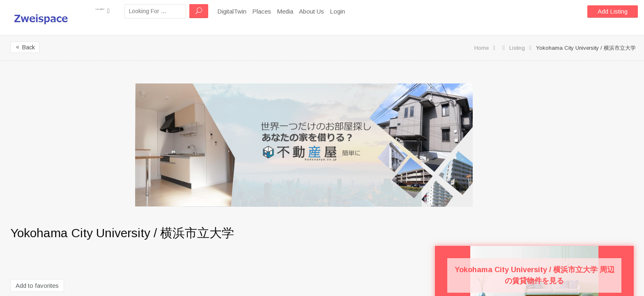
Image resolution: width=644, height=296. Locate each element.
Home (482, 48)
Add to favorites (37, 286)
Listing (517, 48)
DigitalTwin (248, 11)
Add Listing (613, 11)
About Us (328, 11)
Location (111, 11)
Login (354, 11)
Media (301, 11)
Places (278, 11)
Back (25, 47)
